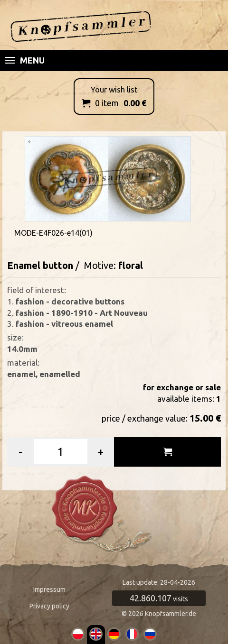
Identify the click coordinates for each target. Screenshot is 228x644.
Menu (25, 60)
